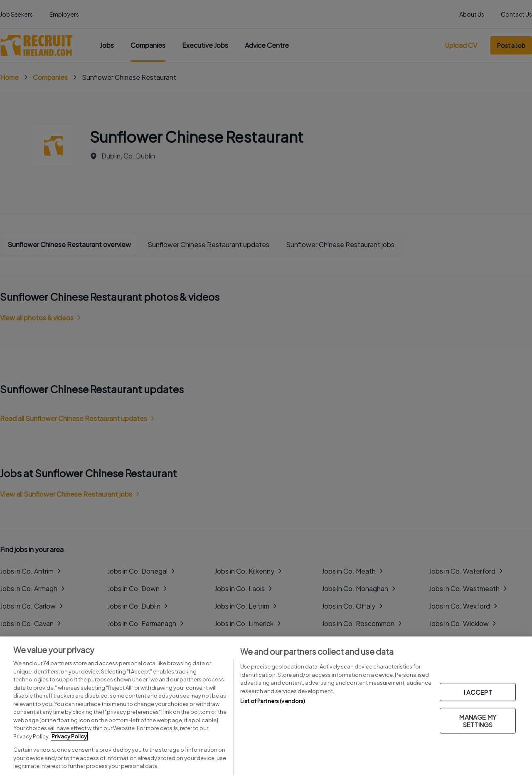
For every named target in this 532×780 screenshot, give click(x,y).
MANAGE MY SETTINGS (478, 720)
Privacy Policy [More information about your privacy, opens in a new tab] (69, 736)
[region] (266, 708)
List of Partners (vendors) (273, 701)
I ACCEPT (478, 692)
